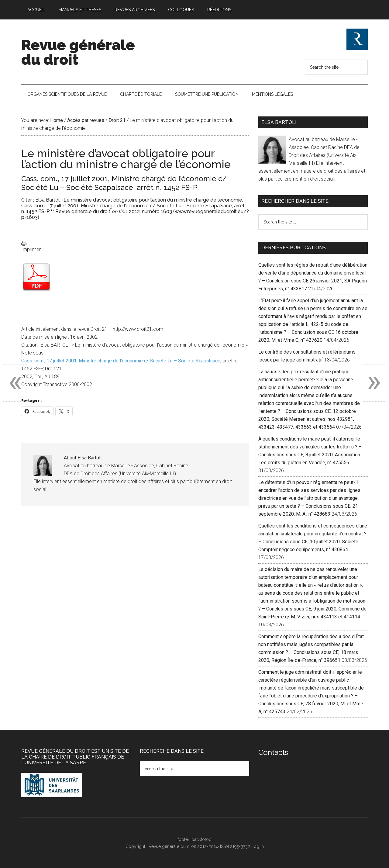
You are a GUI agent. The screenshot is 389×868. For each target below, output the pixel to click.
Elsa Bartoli (48, 200)
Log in (258, 846)
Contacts (273, 752)
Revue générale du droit (78, 52)
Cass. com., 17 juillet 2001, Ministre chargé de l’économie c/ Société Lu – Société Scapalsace (121, 361)
